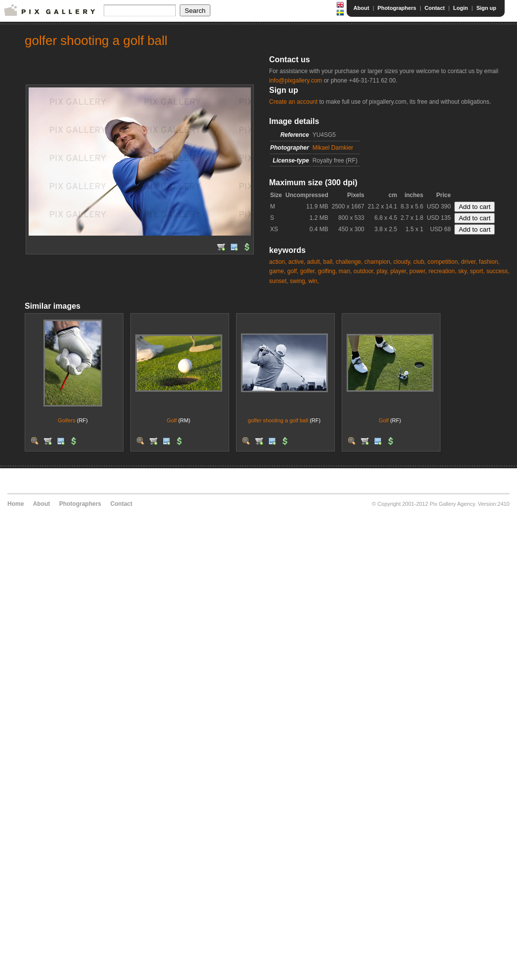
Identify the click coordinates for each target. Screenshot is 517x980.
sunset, (279, 281)
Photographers (397, 8)
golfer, (308, 271)
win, (313, 281)
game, (277, 271)
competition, (444, 262)
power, (418, 271)
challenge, (349, 262)
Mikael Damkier (333, 148)
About (361, 8)
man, (345, 271)
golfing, (328, 271)
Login (461, 8)
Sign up (486, 8)
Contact (435, 8)
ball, (328, 262)
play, (383, 271)
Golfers (66, 420)
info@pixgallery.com (296, 81)
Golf (172, 420)
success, (498, 271)
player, (399, 271)
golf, (293, 271)
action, (278, 262)
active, (297, 262)
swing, (298, 281)
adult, (314, 262)
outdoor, (364, 271)
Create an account (293, 102)
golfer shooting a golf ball (278, 420)
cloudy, (403, 262)
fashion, (489, 262)
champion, (378, 262)
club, (419, 262)
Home (16, 504)
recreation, (443, 271)
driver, (469, 262)
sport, (477, 271)
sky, (463, 271)
